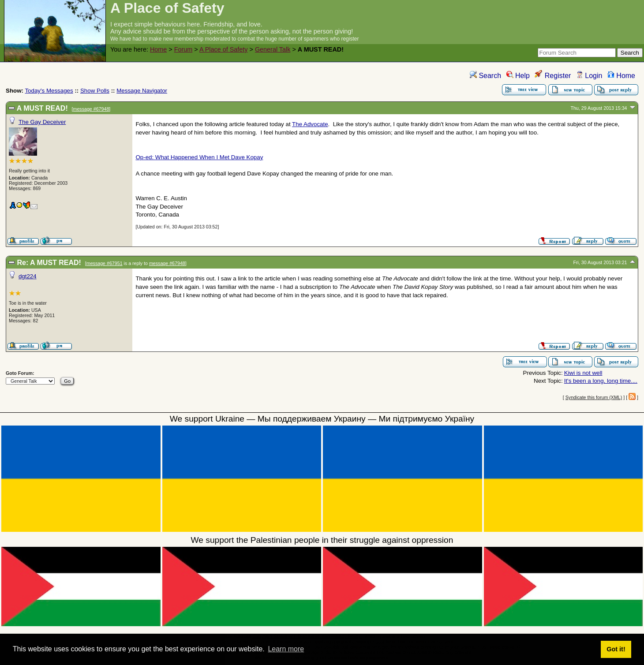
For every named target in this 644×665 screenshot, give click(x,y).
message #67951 (105, 263)
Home (158, 49)
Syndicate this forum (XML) (594, 397)
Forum (183, 49)
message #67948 (91, 109)
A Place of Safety (224, 49)
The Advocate (310, 124)
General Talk (273, 49)
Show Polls (95, 91)
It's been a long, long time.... (601, 381)
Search (485, 76)
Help (518, 76)
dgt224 (28, 276)
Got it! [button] (616, 649)
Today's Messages (49, 91)
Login (589, 76)
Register (553, 76)
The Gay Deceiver (42, 122)
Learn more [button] (286, 649)
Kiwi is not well (583, 373)
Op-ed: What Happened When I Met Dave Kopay (199, 157)
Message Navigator (142, 91)
